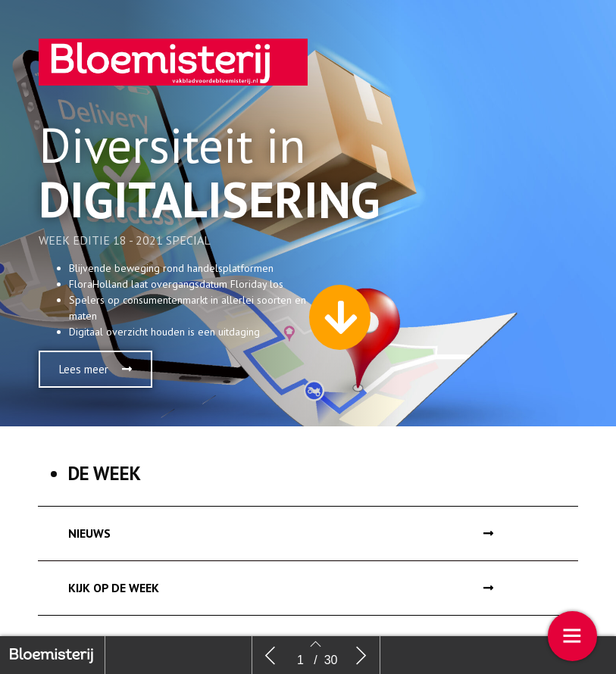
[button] (95, 369)
